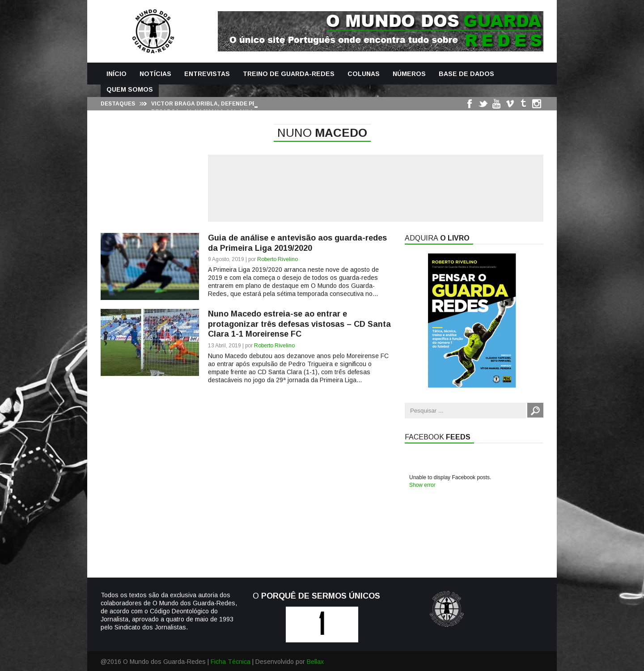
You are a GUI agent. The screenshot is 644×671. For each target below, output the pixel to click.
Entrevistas (207, 74)
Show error (422, 485)
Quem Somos (130, 89)
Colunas (364, 74)
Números (409, 74)
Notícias (155, 74)
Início (117, 74)
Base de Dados (466, 74)
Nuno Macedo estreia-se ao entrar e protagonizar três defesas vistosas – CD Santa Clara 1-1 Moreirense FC (299, 324)
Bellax (315, 662)
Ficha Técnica (231, 662)
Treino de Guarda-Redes (289, 74)
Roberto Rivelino (278, 259)
